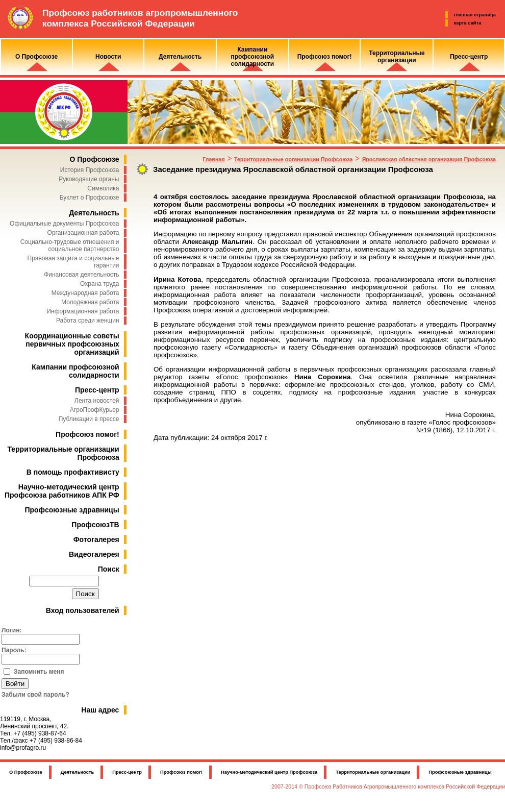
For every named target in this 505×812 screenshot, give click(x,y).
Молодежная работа (90, 302)
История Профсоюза (90, 170)
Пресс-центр (97, 390)
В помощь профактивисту (73, 472)
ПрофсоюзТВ (95, 525)
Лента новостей (97, 401)
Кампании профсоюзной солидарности (75, 371)
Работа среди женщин (88, 321)
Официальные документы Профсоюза (64, 224)
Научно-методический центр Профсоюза (269, 772)
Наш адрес (100, 710)
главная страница (475, 15)
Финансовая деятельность (81, 275)
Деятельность (94, 213)
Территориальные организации (373, 772)
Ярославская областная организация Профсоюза (429, 159)
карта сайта (468, 23)
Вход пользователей (83, 610)
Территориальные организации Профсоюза (293, 159)
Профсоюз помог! (87, 434)
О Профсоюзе (94, 159)
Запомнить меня (39, 672)
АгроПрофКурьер (95, 410)
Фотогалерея (96, 539)
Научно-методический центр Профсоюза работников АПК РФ (62, 491)
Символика (103, 188)
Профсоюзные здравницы (72, 510)
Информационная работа (83, 311)
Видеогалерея (94, 554)
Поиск (109, 569)
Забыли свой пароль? (35, 695)
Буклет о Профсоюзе (90, 198)
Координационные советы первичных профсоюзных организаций (72, 344)
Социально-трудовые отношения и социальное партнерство (70, 245)
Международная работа (85, 293)
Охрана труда (100, 284)
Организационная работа (83, 233)
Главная (213, 159)
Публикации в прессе (89, 419)
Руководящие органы (89, 179)
